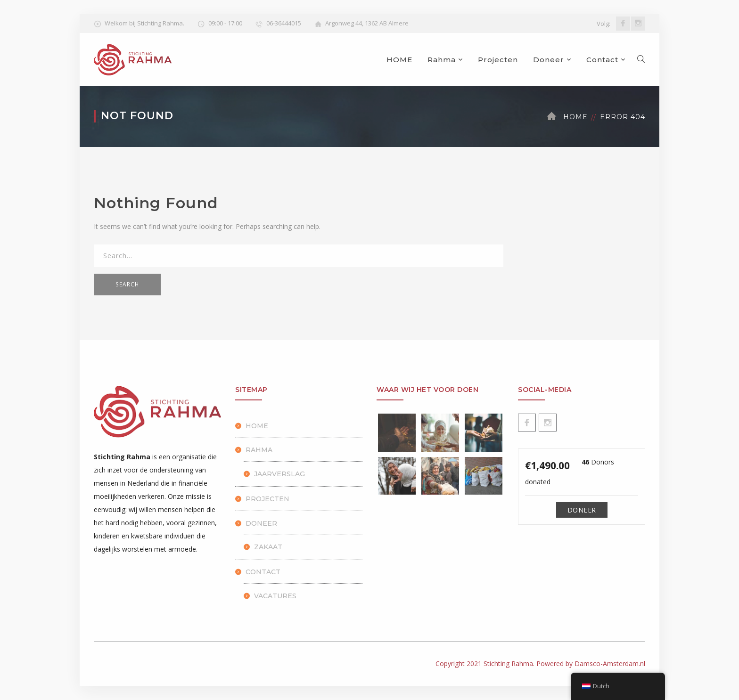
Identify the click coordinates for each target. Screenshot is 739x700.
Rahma (442, 60)
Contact (602, 60)
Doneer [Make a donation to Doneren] (582, 510)
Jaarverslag (279, 474)
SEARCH (127, 284)
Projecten (498, 60)
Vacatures (275, 596)
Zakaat (268, 547)
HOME (399, 60)
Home (575, 117)
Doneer (549, 60)
